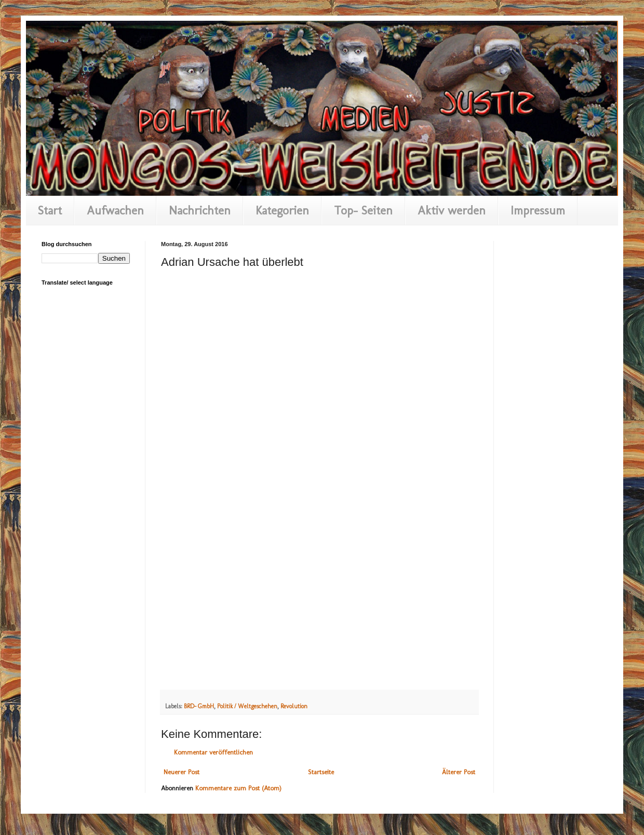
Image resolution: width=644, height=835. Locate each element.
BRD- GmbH (199, 706)
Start (50, 210)
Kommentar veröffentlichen (213, 752)
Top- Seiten (363, 210)
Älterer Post (459, 772)
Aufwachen (115, 210)
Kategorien (282, 210)
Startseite (321, 772)
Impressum (538, 210)
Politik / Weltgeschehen (247, 706)
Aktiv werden (452, 210)
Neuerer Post (182, 772)
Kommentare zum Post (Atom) (238, 788)
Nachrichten (200, 210)
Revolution (294, 706)
